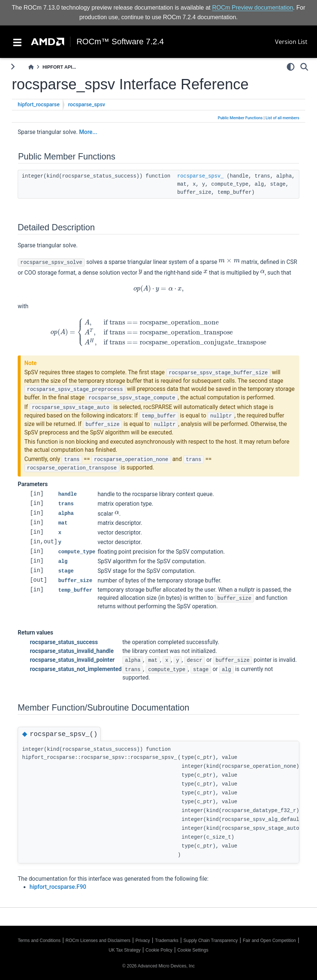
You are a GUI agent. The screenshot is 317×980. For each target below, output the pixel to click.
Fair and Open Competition (269, 941)
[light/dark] (291, 67)
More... (88, 132)
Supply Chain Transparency (211, 941)
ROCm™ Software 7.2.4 (120, 42)
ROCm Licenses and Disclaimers (98, 941)
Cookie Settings (193, 950)
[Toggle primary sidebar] (13, 67)
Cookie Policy (159, 950)
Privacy (142, 941)
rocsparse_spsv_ (201, 176)
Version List (291, 42)
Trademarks (167, 941)
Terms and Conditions (39, 941)
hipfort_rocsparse (39, 105)
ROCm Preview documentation (252, 8)
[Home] (31, 67)
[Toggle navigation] (17, 42)
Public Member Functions (240, 118)
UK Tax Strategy (125, 950)
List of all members (282, 118)
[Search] (304, 67)
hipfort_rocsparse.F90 (58, 887)
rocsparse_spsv (87, 105)
